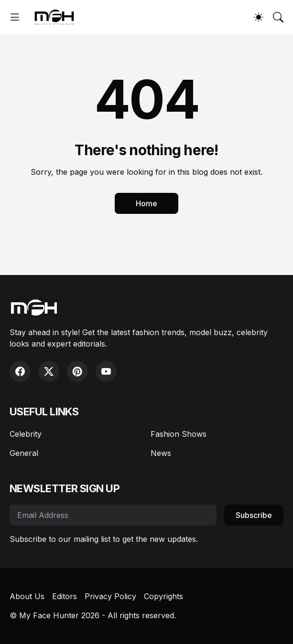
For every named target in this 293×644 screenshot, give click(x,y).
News (161, 453)
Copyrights (163, 596)
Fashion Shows (179, 434)
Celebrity (26, 434)
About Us (27, 596)
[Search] (278, 17)
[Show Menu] (15, 17)
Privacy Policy (110, 596)
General (24, 453)
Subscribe (254, 515)
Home (146, 203)
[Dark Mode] (259, 17)
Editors (65, 596)
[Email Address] (113, 515)
